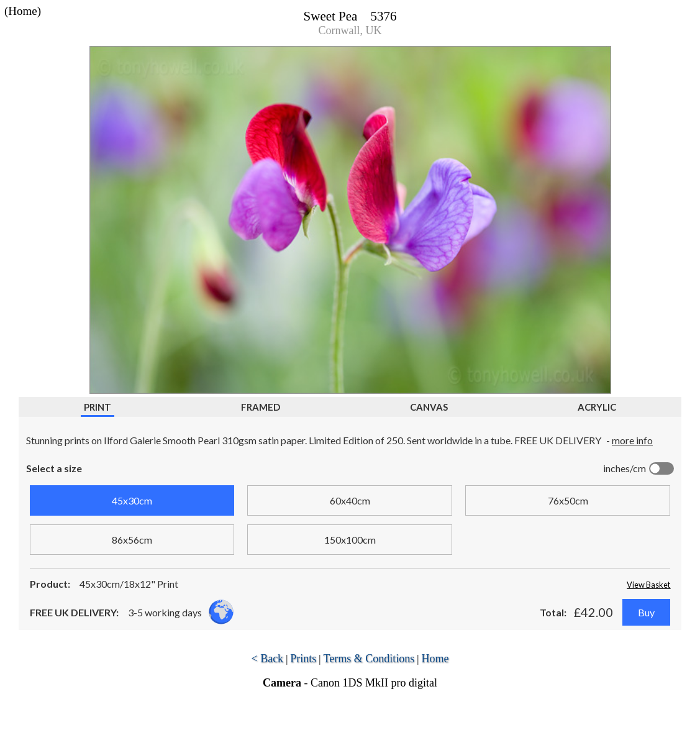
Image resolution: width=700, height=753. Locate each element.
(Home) (23, 11)
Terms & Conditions (369, 659)
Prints (303, 659)
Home (435, 659)
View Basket (648, 585)
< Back (267, 659)
